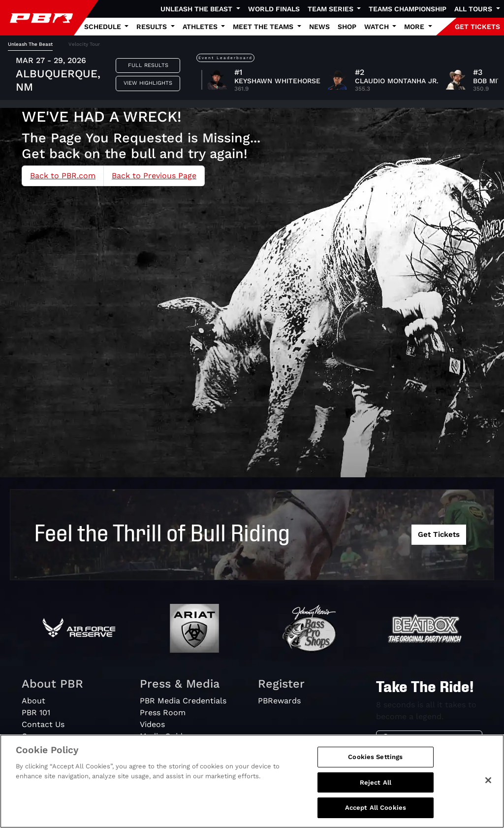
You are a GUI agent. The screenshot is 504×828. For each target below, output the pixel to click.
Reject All (376, 782)
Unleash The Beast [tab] (30, 44)
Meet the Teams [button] (264, 27)
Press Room (163, 712)
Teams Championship (408, 9)
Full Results (148, 65)
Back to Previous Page (154, 176)
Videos (152, 724)
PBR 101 (36, 712)
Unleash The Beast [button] (197, 9)
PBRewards (279, 701)
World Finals (274, 9)
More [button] (415, 27)
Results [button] (153, 27)
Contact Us (43, 724)
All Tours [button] (474, 9)
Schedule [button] (104, 27)
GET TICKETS (477, 27)
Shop (347, 27)
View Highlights (148, 83)
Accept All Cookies (376, 808)
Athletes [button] (201, 27)
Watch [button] (378, 27)
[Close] (488, 780)
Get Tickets (439, 534)
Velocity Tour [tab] (84, 44)
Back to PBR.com (63, 176)
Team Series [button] (331, 9)
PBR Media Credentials (183, 701)
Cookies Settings (375, 757)
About (33, 701)
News (319, 27)
